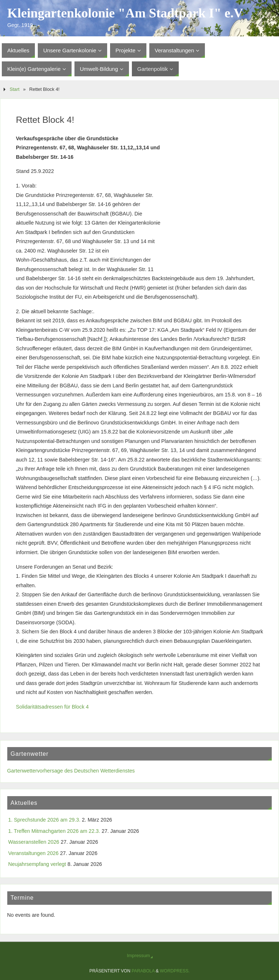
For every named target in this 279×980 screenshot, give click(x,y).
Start (14, 89)
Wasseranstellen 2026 (34, 842)
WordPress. (175, 971)
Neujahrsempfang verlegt (37, 864)
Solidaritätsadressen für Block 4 (52, 707)
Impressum (138, 955)
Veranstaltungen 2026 (34, 853)
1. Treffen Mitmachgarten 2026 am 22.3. (54, 831)
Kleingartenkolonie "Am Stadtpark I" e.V (125, 13)
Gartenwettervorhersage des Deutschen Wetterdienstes (71, 771)
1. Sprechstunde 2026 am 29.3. (45, 820)
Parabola (143, 971)
